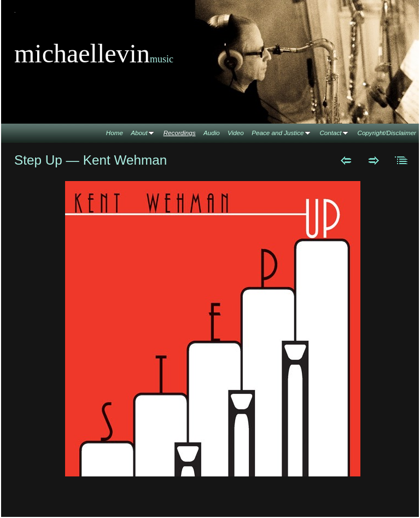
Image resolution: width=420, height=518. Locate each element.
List (402, 160)
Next (374, 160)
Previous (346, 160)
